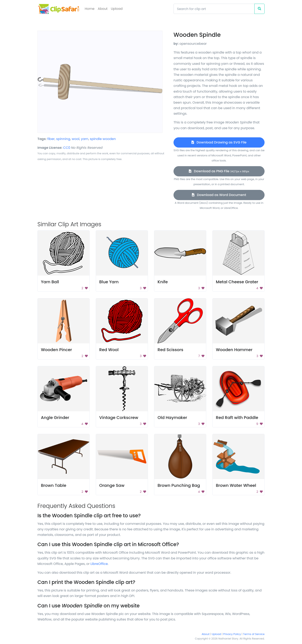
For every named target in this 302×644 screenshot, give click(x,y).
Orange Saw (112, 485)
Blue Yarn (109, 282)
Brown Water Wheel (236, 485)
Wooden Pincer (56, 350)
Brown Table (54, 485)
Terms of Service (254, 634)
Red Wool (109, 350)
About (103, 9)
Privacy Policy (232, 634)
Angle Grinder (55, 418)
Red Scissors (170, 350)
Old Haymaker (172, 418)
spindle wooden (103, 139)
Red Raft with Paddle (237, 418)
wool (76, 139)
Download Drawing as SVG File (219, 142)
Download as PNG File (219, 171)
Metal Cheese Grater (237, 282)
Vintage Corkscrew (119, 418)
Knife (163, 282)
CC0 (67, 148)
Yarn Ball (50, 282)
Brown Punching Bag (179, 485)
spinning (63, 139)
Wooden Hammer (234, 350)
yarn (85, 139)
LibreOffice (99, 564)
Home (90, 9)
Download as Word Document (219, 195)
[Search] (214, 9)
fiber (51, 139)
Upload (117, 9)
